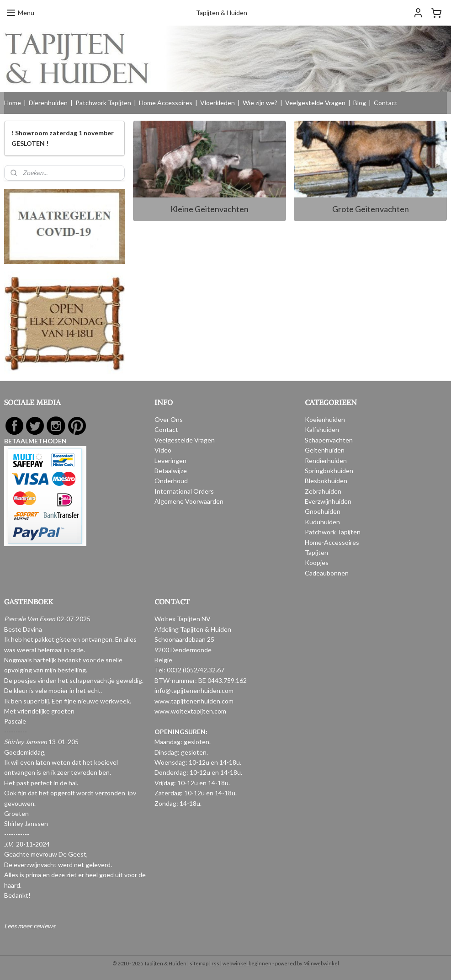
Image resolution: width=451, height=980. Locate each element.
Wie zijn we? (260, 103)
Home (13, 103)
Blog (360, 103)
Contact (386, 103)
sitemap (199, 963)
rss (215, 963)
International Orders (184, 491)
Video (163, 450)
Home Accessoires (166, 103)
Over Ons (169, 419)
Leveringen (170, 461)
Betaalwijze (171, 471)
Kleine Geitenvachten (210, 209)
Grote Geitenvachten (371, 209)
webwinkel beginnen (247, 963)
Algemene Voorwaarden (189, 501)
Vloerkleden (218, 103)
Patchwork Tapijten (103, 103)
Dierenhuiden (48, 103)
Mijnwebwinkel (321, 963)
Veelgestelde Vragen (315, 103)
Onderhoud (171, 481)
